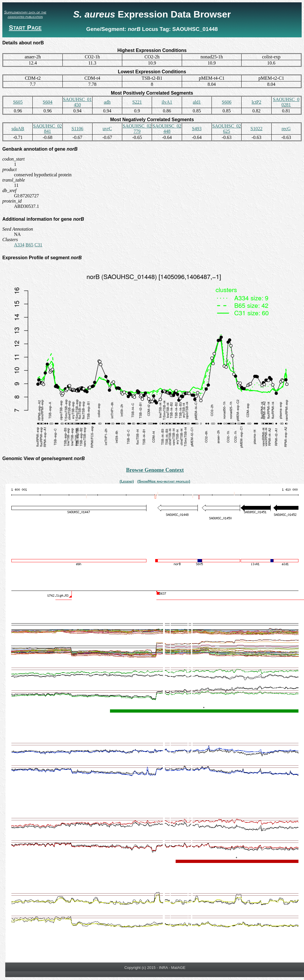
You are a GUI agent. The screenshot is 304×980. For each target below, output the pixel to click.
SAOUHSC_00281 (286, 102)
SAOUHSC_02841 (48, 129)
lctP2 (257, 102)
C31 (38, 245)
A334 (19, 245)
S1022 (257, 129)
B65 (30, 245)
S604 (47, 102)
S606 (227, 102)
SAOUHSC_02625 (227, 129)
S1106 (77, 129)
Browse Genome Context (155, 470)
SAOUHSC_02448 (167, 129)
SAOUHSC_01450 (77, 102)
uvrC (107, 129)
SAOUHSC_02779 (137, 129)
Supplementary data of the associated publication (25, 14)
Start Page (25, 28)
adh (107, 102)
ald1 (197, 102)
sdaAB (18, 129)
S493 (197, 129)
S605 (18, 102)
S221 (137, 102)
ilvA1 (167, 102)
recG (286, 129)
